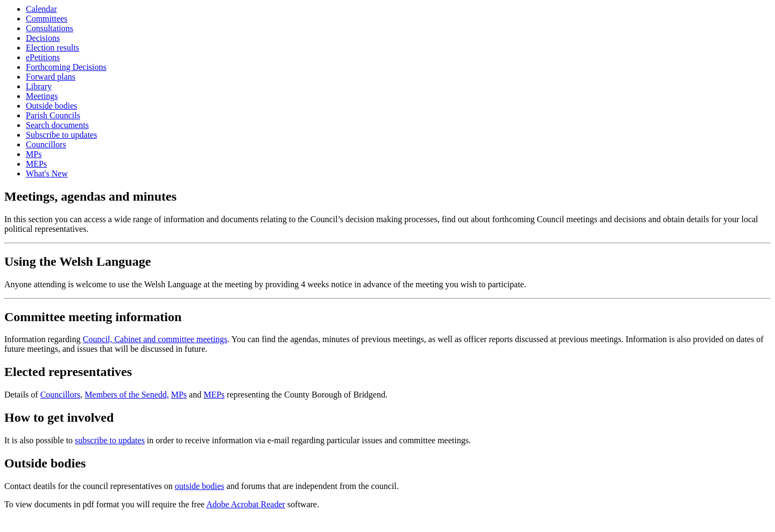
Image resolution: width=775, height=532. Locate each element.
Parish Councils (53, 115)
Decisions (43, 38)
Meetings (42, 96)
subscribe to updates (110, 440)
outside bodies (200, 486)
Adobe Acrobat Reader (246, 504)
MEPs (36, 164)
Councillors (46, 144)
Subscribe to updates (61, 135)
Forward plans (51, 77)
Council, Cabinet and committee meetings (155, 339)
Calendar (41, 9)
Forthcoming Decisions (66, 67)
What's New (47, 173)
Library (39, 86)
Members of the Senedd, (126, 395)
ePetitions (43, 57)
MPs (34, 154)
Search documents (57, 125)
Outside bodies (52, 106)
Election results (52, 48)
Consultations (50, 28)
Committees (47, 19)
